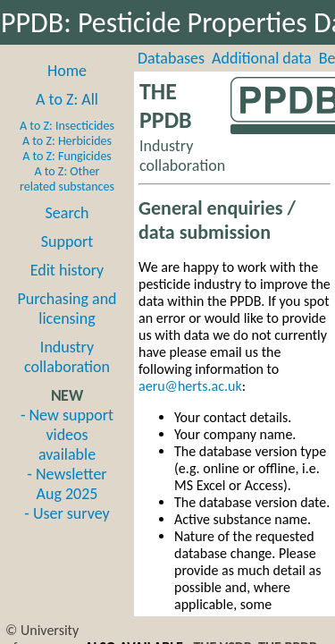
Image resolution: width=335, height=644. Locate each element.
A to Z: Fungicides (67, 156)
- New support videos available (67, 435)
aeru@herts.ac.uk (190, 386)
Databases (171, 58)
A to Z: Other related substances (67, 179)
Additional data (262, 58)
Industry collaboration (67, 357)
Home (67, 71)
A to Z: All (67, 99)
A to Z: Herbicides (67, 141)
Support (67, 241)
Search (67, 213)
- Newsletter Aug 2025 (67, 484)
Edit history (67, 270)
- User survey (67, 513)
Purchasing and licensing (67, 309)
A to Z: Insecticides (67, 126)
